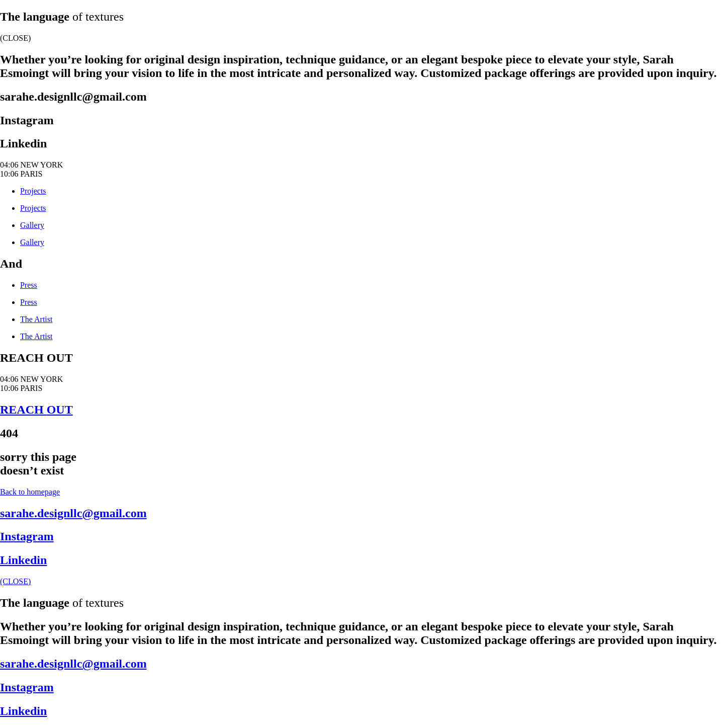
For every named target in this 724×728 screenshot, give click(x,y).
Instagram (27, 120)
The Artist (36, 319)
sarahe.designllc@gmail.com (73, 97)
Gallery (32, 225)
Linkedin (23, 143)
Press (29, 285)
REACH (36, 410)
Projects (33, 191)
